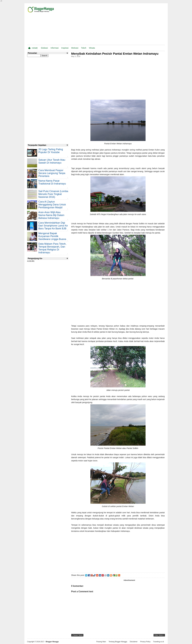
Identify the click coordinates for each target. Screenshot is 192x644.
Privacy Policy (145, 642)
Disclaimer (134, 642)
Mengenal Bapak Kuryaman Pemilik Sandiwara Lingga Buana (52, 236)
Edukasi (44, 48)
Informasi (55, 48)
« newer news (77, 635)
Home (35, 48)
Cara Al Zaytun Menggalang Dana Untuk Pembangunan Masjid (52, 205)
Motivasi (75, 48)
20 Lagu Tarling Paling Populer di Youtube (51, 151)
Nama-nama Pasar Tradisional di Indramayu (52, 182)
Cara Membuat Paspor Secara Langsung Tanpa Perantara (52, 173)
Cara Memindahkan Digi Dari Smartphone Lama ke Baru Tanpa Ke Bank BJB (53, 226)
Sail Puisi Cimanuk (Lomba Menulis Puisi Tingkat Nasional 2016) (53, 194)
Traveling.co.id (159, 642)
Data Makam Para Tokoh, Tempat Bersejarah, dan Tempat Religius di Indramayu (52, 248)
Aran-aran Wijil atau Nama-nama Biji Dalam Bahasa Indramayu (51, 215)
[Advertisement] (133, 25)
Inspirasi (65, 48)
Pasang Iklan (101, 642)
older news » (159, 635)
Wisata (92, 48)
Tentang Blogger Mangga (118, 642)
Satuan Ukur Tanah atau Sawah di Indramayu (52, 161)
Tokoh (84, 48)
